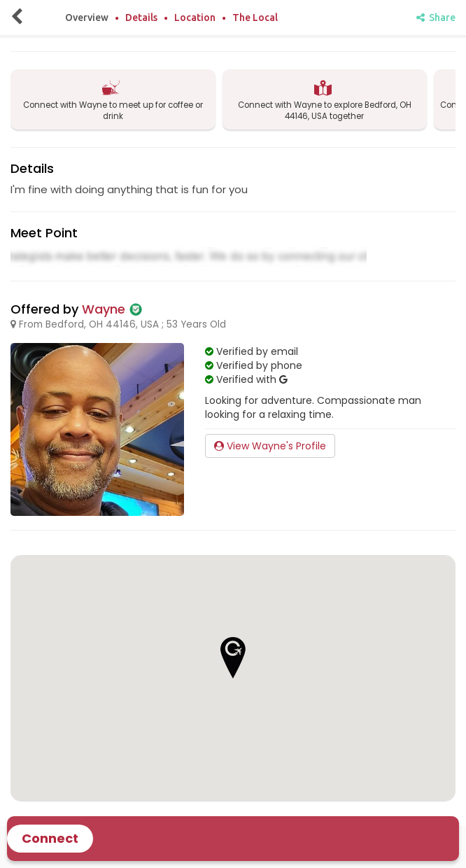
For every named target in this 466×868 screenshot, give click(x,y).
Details (141, 17)
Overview (87, 17)
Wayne (104, 309)
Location (195, 17)
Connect (50, 838)
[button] (233, 658)
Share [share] (436, 17)
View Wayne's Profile (270, 446)
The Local (255, 17)
